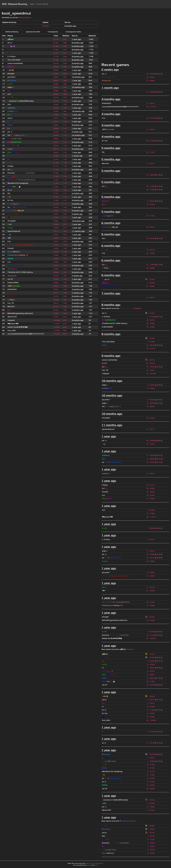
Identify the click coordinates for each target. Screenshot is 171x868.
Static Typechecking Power (94, 863)
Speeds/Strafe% (33, 32)
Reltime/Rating (12, 32)
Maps (32, 4)
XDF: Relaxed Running (15, 4)
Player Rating (42, 4)
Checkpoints (53, 32)
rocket (89, 865)
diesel (96, 865)
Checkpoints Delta (74, 32)
